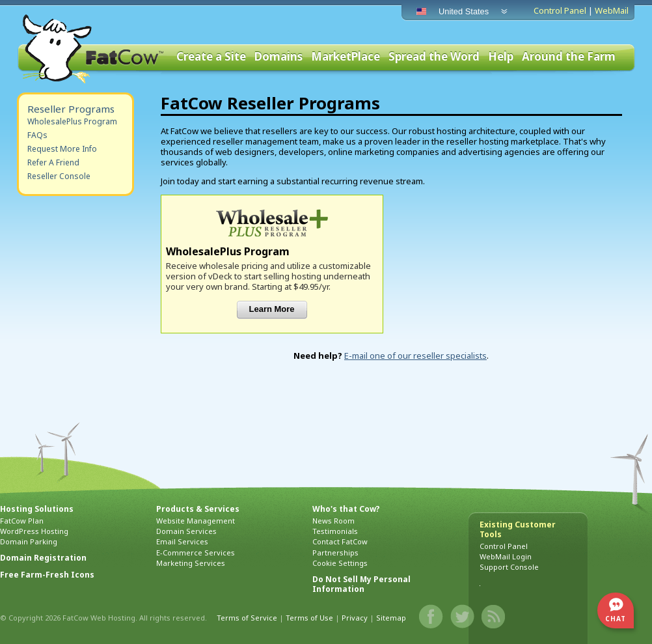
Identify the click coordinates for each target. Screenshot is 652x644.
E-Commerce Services (196, 553)
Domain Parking (29, 541)
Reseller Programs (71, 109)
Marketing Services (191, 563)
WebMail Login (506, 556)
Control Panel (560, 10)
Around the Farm (569, 57)
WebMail (612, 10)
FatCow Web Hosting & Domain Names (92, 49)
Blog (494, 617)
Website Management (196, 521)
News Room (333, 521)
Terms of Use (309, 618)
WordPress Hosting (34, 531)
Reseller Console (59, 176)
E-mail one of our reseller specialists (415, 356)
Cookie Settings (340, 563)
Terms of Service (247, 618)
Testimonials (335, 531)
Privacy (355, 618)
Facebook (431, 617)
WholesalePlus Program (72, 121)
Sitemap (391, 618)
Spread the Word (434, 57)
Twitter (463, 617)
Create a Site (211, 57)
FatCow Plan (22, 521)
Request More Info (62, 149)
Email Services (182, 541)
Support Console (509, 567)
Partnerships (335, 553)
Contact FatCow (340, 541)
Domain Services (186, 531)
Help (501, 57)
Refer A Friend (53, 162)
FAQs (37, 135)
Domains (278, 57)
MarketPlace (346, 57)
